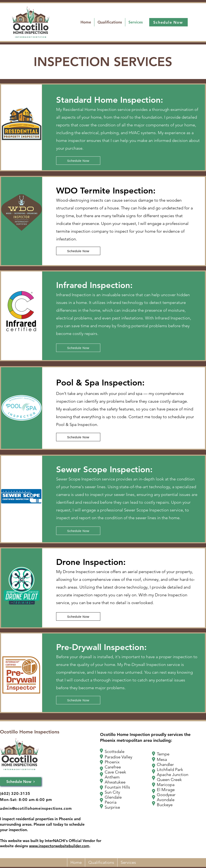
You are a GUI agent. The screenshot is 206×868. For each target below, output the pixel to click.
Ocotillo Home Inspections (30, 732)
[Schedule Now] (168, 22)
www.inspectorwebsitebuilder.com (59, 846)
